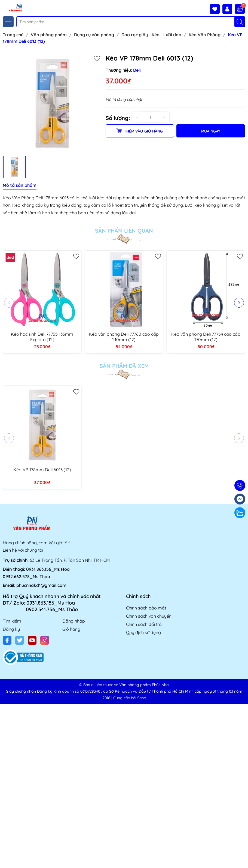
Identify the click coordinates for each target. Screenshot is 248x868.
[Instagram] (45, 640)
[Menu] (8, 22)
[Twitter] (20, 640)
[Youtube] (32, 640)
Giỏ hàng (71, 629)
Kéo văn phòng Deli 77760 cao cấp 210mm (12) (124, 337)
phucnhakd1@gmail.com (41, 585)
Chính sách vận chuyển (149, 616)
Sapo (142, 698)
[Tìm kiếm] (240, 22)
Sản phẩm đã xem (124, 366)
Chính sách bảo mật (146, 608)
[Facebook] (7, 640)
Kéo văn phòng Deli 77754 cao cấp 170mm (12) (206, 337)
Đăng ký (11, 629)
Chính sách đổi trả (144, 624)
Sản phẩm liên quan (124, 231)
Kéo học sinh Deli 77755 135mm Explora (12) (42, 337)
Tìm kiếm (12, 621)
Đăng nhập (74, 621)
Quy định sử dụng (143, 632)
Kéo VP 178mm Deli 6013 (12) (42, 470)
